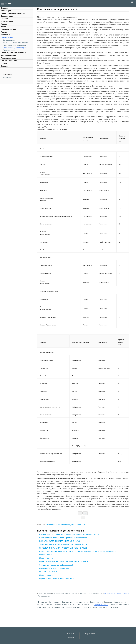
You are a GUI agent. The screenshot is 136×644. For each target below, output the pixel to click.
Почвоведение (9, 50)
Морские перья (46, 555)
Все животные (7, 16)
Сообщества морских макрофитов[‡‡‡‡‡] (56, 565)
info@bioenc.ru (7, 77)
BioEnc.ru (9, 3)
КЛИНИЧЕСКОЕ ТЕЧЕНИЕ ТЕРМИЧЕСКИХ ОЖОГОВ (60, 541)
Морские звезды (46, 558)
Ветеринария (6, 11)
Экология (5, 66)
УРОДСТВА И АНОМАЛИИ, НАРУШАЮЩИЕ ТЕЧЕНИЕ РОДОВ (64, 545)
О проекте (71, 634)
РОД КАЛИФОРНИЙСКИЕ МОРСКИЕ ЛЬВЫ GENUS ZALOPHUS (64, 562)
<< (80, 513)
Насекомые (6, 35)
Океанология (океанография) (15, 48)
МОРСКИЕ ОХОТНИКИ (48, 572)
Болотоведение (9, 40)
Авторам (71, 638)
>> (86, 513)
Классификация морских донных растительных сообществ (63, 538)
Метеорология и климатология (15, 43)
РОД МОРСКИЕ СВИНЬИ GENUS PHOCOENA (57, 579)
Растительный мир (9, 55)
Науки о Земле (7, 37)
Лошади (4, 32)
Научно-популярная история (14, 45)
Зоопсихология (7, 21)
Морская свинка (46, 575)
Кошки (4, 27)
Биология (5, 8)
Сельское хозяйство (9, 61)
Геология (4, 19)
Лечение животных (9, 29)
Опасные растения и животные (14, 53)
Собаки (4, 63)
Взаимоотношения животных (13, 13)
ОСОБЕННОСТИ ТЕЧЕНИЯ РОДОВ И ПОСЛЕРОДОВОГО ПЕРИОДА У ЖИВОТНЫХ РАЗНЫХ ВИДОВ (78, 551)
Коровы (4, 24)
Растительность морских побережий (54, 568)
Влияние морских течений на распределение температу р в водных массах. (70, 534)
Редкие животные (8, 58)
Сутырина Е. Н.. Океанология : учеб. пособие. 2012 (66, 525)
